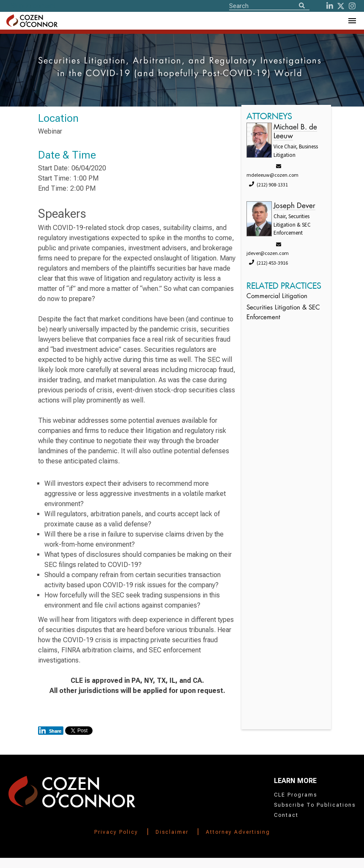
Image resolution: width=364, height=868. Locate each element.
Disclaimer (172, 832)
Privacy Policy (116, 832)
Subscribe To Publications (315, 805)
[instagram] (352, 6)
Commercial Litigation (277, 297)
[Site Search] (269, 5)
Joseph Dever (294, 206)
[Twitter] (341, 6)
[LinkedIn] (330, 6)
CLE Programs (296, 795)
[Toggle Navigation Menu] (352, 21)
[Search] (302, 6)
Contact (286, 815)
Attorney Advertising (238, 832)
